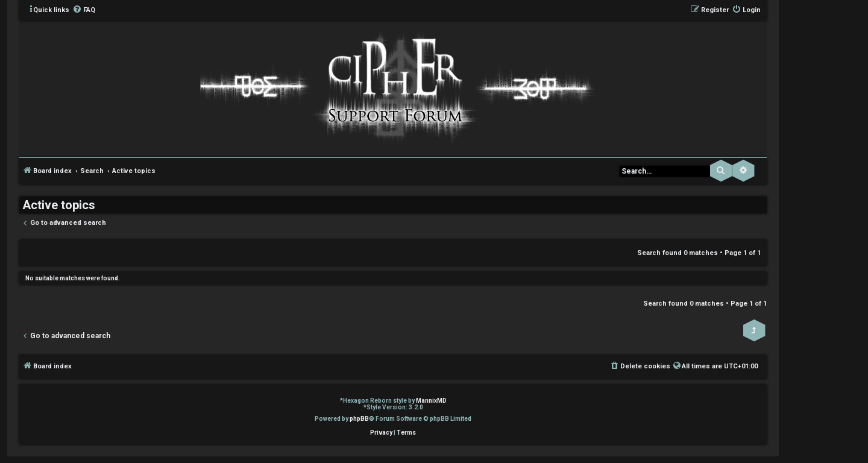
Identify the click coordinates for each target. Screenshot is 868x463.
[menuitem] (84, 10)
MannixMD (431, 401)
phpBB (359, 419)
